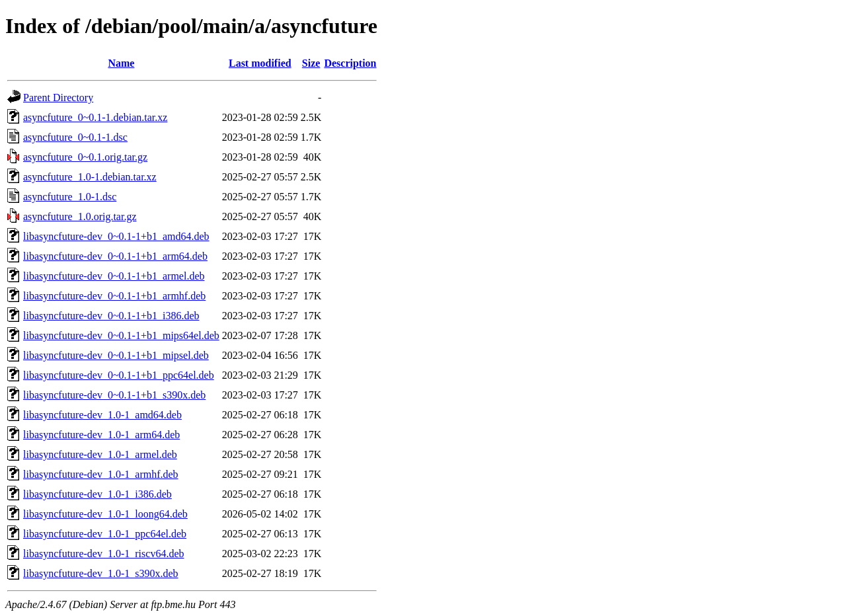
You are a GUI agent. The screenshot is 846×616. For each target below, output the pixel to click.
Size (311, 63)
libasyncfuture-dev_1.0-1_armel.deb (100, 454)
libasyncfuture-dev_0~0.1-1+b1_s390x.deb (114, 395)
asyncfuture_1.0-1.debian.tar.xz (90, 177)
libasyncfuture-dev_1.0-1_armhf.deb (101, 474)
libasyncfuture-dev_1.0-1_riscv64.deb (103, 554)
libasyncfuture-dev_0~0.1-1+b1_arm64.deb (115, 256)
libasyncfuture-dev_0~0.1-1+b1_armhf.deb (114, 296)
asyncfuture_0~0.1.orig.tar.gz (85, 157)
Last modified (260, 63)
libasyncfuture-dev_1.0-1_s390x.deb (101, 573)
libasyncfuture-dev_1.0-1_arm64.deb (101, 435)
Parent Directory (58, 97)
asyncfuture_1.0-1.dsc (70, 197)
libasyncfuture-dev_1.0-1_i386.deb (97, 494)
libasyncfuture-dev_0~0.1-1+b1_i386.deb (111, 316)
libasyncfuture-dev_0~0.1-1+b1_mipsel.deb (116, 355)
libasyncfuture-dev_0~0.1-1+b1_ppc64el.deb (119, 375)
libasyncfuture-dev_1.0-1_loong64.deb (105, 514)
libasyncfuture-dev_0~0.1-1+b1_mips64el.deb (121, 335)
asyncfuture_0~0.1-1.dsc (75, 137)
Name (121, 63)
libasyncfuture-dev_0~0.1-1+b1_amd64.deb (116, 236)
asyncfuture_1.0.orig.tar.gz (80, 216)
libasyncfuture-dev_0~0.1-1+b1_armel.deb (114, 276)
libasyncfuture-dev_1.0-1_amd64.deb (102, 415)
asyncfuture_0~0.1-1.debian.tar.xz (95, 117)
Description (350, 63)
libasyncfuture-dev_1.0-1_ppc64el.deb (105, 534)
